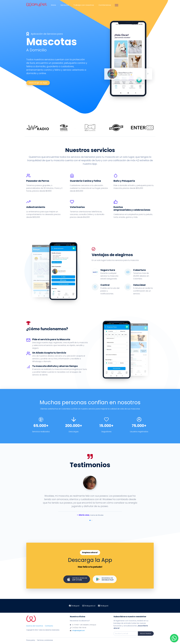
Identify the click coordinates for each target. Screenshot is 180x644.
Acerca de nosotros (35, 626)
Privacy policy (31, 640)
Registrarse (146, 633)
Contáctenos (105, 5)
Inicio (54, 5)
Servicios (65, 5)
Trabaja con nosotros (84, 5)
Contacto (49, 626)
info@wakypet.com (79, 631)
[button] (90, 520)
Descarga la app (38, 83)
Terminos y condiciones (45, 640)
